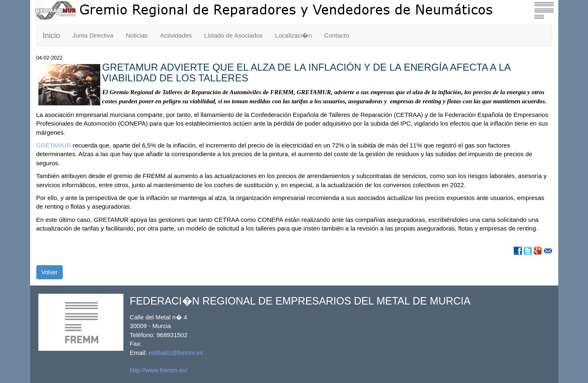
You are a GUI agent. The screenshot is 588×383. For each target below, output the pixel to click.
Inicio (52, 36)
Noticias (137, 35)
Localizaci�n (294, 35)
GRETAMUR (54, 145)
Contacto (337, 35)
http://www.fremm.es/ (158, 370)
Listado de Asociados (234, 35)
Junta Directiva (93, 35)
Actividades (176, 35)
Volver (50, 272)
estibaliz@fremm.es (176, 353)
